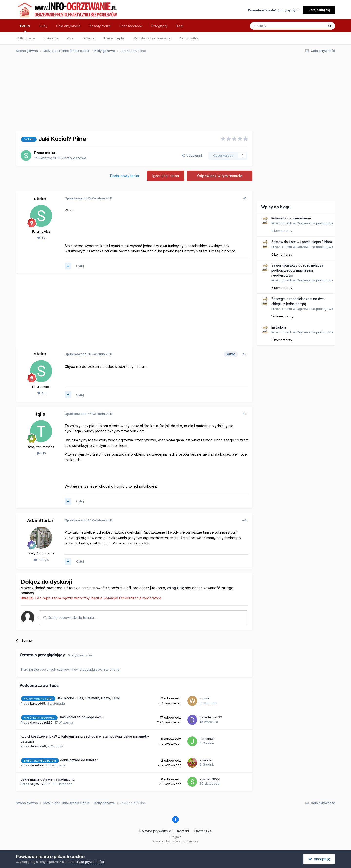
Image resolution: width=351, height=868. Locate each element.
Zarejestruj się (319, 10)
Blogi (180, 26)
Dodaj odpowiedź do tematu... (70, 617)
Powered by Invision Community (175, 841)
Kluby (43, 26)
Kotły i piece (26, 38)
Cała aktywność (68, 26)
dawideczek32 (41, 722)
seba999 (37, 765)
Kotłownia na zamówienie (291, 218)
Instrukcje (279, 327)
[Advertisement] (173, 95)
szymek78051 (40, 784)
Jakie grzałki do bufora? (79, 760)
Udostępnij (192, 155)
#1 (245, 198)
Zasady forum (100, 26)
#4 (244, 520)
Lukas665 (38, 703)
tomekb (286, 223)
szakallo (206, 760)
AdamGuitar (40, 520)
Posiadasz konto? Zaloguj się (273, 10)
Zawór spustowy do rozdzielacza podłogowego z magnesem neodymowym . (297, 270)
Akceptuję (319, 859)
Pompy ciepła (114, 38)
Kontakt (183, 831)
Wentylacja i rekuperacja (152, 38)
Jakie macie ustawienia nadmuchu (48, 779)
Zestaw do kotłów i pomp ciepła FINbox (302, 242)
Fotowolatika (189, 38)
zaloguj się (175, 588)
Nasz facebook (131, 26)
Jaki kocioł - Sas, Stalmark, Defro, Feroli (89, 698)
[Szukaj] (275, 26)
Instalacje (51, 38)
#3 (244, 414)
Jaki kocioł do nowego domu (81, 717)
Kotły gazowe (75, 158)
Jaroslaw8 (38, 746)
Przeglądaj (159, 26)
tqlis (40, 414)
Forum (25, 28)
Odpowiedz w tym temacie (220, 176)
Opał (71, 38)
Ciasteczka (203, 831)
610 (41, 453)
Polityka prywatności (156, 831)
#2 (244, 354)
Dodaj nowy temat (125, 176)
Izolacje (89, 38)
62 (41, 238)
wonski (205, 698)
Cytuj (80, 266)
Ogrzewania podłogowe (315, 223)
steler (50, 153)
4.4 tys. (41, 560)
